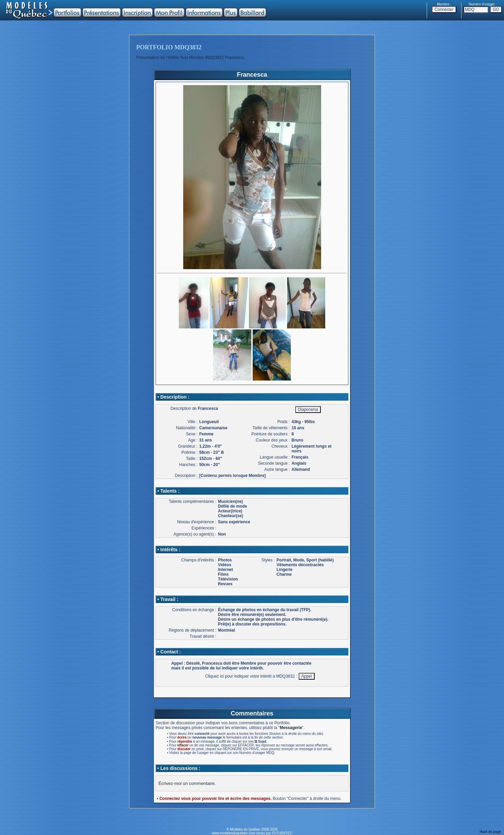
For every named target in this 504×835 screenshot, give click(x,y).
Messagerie (291, 728)
